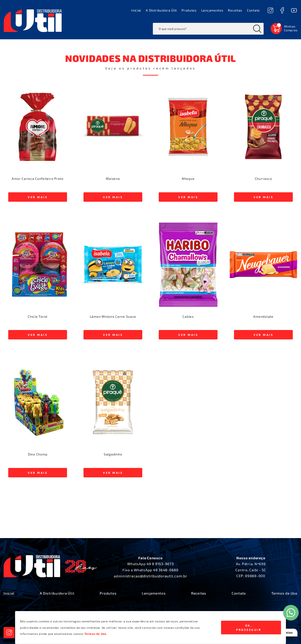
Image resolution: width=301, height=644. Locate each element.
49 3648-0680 (166, 570)
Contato (253, 10)
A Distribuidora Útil (161, 10)
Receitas (235, 10)
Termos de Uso (284, 593)
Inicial (136, 10)
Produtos (189, 10)
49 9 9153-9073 (160, 564)
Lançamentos (212, 10)
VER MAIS (38, 197)
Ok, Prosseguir (249, 628)
